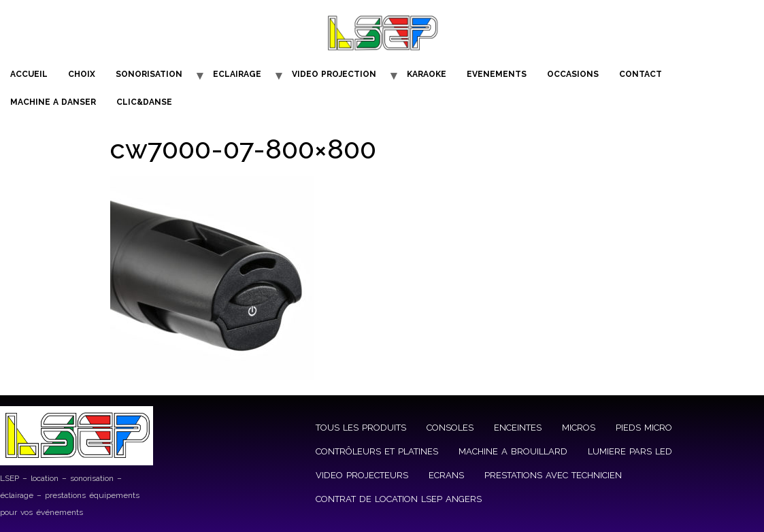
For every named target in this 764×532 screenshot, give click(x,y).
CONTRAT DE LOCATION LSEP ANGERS (399, 499)
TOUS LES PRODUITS (361, 428)
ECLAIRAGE (237, 74)
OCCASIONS (573, 74)
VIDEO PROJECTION (334, 74)
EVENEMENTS (497, 74)
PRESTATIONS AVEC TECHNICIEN (553, 475)
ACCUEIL (29, 74)
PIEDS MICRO (644, 428)
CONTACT (641, 74)
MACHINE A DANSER (53, 102)
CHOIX (82, 74)
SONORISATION (149, 74)
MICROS (579, 428)
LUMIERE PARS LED (630, 451)
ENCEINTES (518, 428)
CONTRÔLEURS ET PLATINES (377, 451)
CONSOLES (450, 428)
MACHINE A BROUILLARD (513, 451)
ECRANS (446, 475)
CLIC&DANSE (144, 102)
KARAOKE (427, 74)
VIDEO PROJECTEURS (362, 475)
